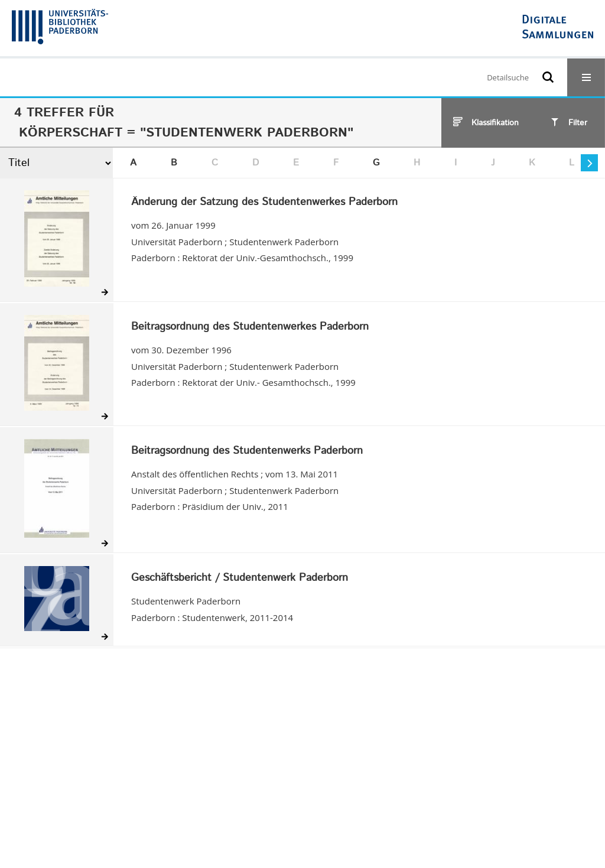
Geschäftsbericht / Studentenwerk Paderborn (240, 578)
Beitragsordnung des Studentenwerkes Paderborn (250, 327)
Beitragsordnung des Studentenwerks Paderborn (247, 451)
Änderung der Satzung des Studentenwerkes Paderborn (264, 203)
